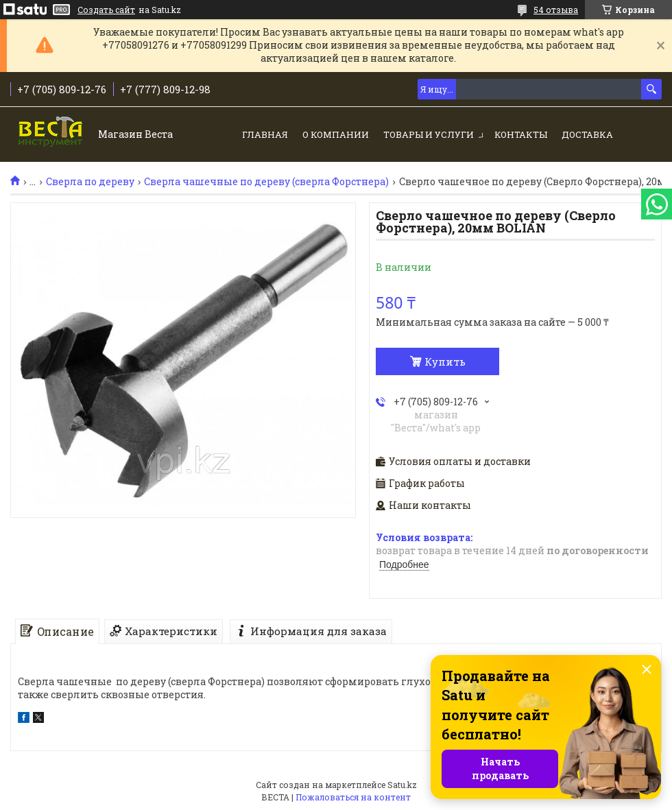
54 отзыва (556, 10)
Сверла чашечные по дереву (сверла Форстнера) (266, 182)
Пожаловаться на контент (353, 797)
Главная (265, 134)
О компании (336, 134)
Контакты (521, 134)
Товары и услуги (429, 134)
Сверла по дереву (90, 182)
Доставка (587, 134)
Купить (445, 361)
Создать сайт (106, 10)
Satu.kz (402, 785)
